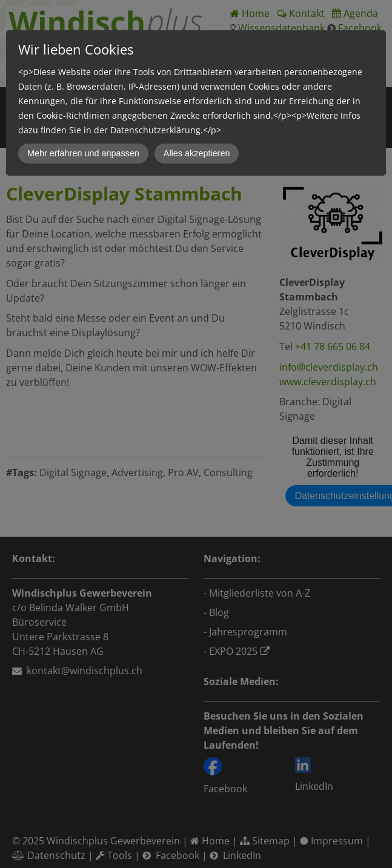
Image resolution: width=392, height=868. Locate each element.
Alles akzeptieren (197, 153)
